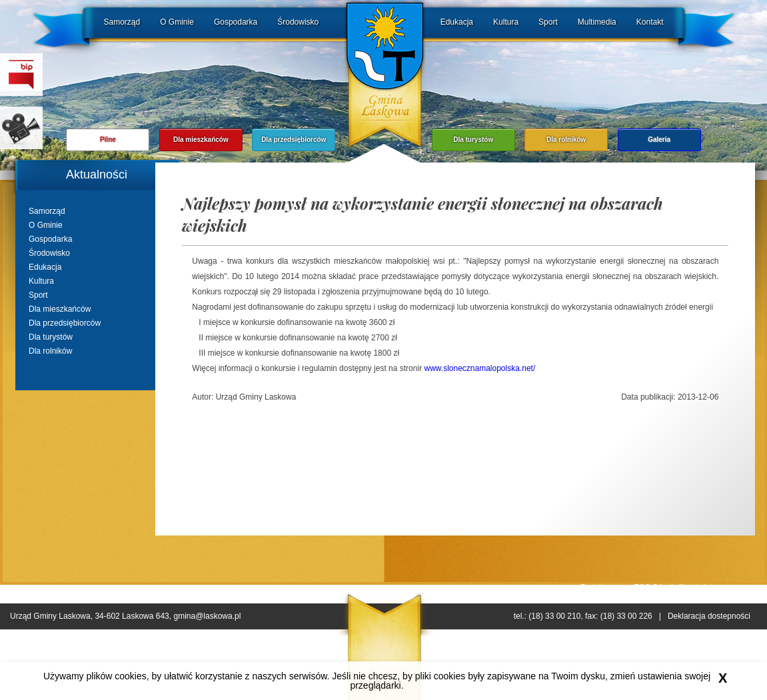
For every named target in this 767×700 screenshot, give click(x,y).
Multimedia (597, 22)
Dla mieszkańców (201, 140)
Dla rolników (566, 140)
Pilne (108, 140)
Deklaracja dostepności (709, 616)
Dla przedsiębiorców (294, 140)
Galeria (659, 140)
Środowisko (298, 22)
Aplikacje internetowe (707, 587)
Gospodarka (236, 22)
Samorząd (122, 22)
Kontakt (650, 22)
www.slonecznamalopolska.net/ (479, 368)
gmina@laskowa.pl (207, 616)
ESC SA (648, 587)
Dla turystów (473, 140)
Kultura (506, 22)
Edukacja (457, 22)
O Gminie (177, 22)
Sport (548, 22)
